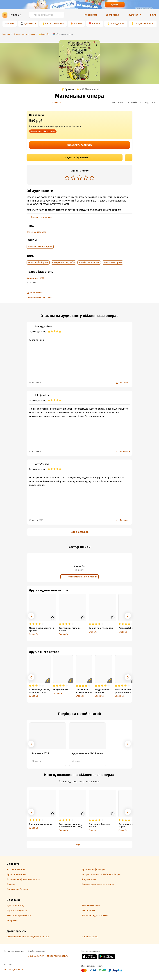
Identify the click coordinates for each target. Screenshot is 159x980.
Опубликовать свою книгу (40, 298)
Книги (11, 24)
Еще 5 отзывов (80, 532)
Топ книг (96, 24)
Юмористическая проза (40, 247)
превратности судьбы (64, 262)
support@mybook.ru (58, 956)
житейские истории (89, 262)
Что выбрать (91, 15)
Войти (153, 15)
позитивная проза (113, 262)
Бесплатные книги (55, 24)
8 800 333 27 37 (36, 956)
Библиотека (112, 15)
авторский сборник (38, 262)
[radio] (67, 178)
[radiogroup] (79, 178)
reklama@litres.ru (14, 969)
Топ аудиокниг (118, 24)
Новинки (78, 24)
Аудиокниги (30, 24)
